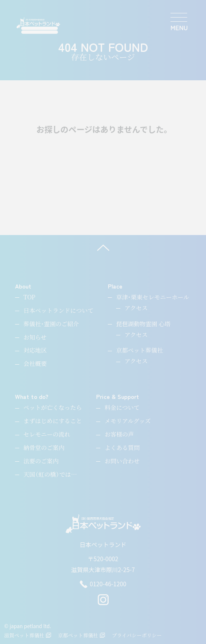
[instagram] (103, 603)
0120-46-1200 (103, 584)
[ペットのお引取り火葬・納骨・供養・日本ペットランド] (38, 26)
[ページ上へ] (103, 248)
